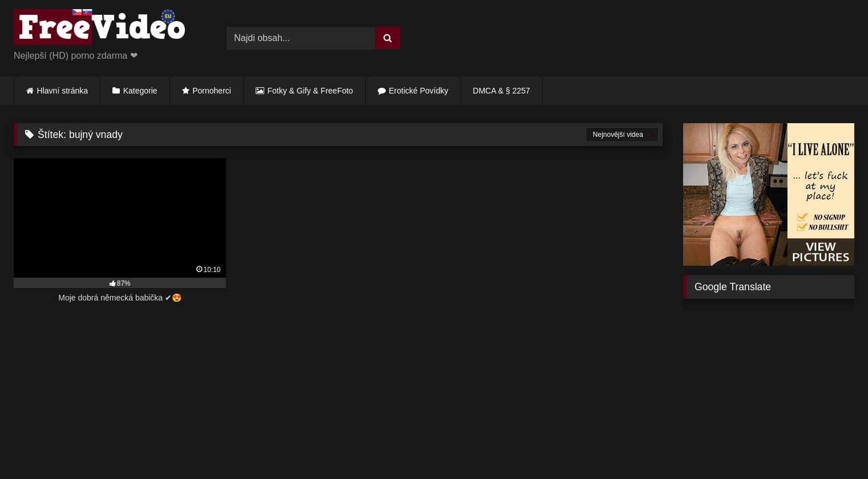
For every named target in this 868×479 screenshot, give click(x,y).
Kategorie (140, 91)
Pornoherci (212, 91)
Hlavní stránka (62, 91)
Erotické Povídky (418, 91)
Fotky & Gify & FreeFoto (310, 91)
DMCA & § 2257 (502, 91)
